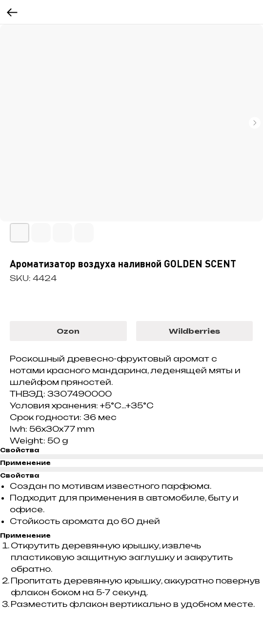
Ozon (68, 331)
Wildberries (194, 331)
